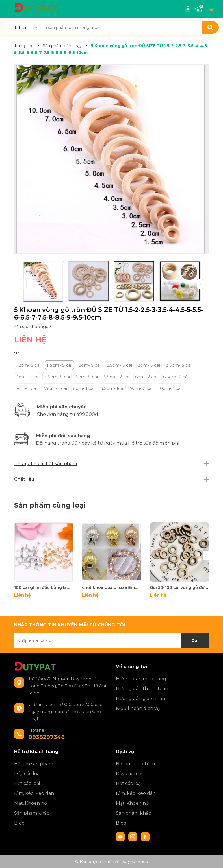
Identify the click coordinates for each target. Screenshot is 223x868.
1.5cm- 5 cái (59, 365)
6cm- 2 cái (146, 377)
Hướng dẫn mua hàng (141, 679)
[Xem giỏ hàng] (199, 9)
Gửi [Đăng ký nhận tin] (195, 640)
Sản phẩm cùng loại (50, 505)
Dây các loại (27, 774)
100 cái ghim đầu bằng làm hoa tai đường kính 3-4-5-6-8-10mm (44, 587)
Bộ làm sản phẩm (34, 764)
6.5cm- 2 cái (176, 377)
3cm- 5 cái (149, 365)
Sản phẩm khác (32, 813)
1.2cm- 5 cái (28, 365)
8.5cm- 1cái (112, 388)
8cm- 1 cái (84, 388)
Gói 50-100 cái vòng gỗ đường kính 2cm (179, 587)
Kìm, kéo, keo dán (34, 793)
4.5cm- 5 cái (57, 377)
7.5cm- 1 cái (55, 388)
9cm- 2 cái (141, 388)
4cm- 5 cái (27, 377)
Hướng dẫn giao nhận (140, 698)
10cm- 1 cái (170, 388)
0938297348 (47, 737)
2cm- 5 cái (90, 365)
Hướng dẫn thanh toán (142, 689)
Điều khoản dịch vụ (138, 708)
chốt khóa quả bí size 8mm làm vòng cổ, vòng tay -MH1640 (112, 587)
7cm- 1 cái (26, 388)
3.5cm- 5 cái (179, 365)
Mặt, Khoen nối (31, 803)
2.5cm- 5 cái (119, 365)
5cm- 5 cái (87, 377)
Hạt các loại (27, 783)
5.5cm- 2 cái (116, 377)
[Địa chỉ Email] (112, 640)
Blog (20, 823)
